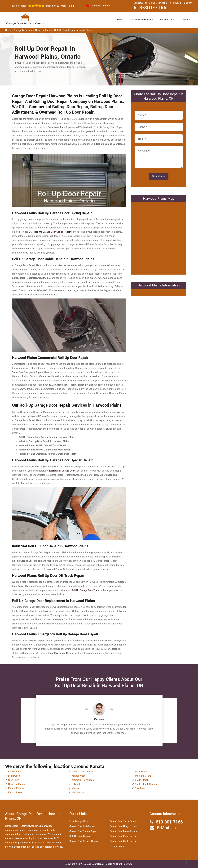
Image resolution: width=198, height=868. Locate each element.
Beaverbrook (15, 772)
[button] (89, 710)
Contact (186, 20)
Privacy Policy (117, 846)
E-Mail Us (166, 828)
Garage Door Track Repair (123, 821)
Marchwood (141, 772)
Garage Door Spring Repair (83, 831)
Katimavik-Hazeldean (83, 780)
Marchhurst (78, 793)
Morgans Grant (143, 776)
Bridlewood (14, 776)
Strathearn (141, 788)
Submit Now (159, 176)
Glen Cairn (14, 780)
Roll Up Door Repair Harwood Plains (73, 30)
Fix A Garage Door (79, 821)
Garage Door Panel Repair (123, 836)
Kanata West (78, 776)
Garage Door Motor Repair (123, 831)
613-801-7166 (150, 8)
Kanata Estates (16, 788)
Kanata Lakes (15, 793)
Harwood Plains (16, 784)
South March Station (146, 784)
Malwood (76, 788)
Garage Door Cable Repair (123, 841)
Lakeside (76, 784)
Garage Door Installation (82, 826)
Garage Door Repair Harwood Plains (33, 30)
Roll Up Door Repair (80, 836)
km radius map (159, 238)
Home (120, 20)
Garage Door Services (141, 20)
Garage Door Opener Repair (84, 841)
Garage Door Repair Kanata (98, 864)
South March (142, 780)
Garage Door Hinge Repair (123, 826)
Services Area (167, 20)
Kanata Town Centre (82, 772)
